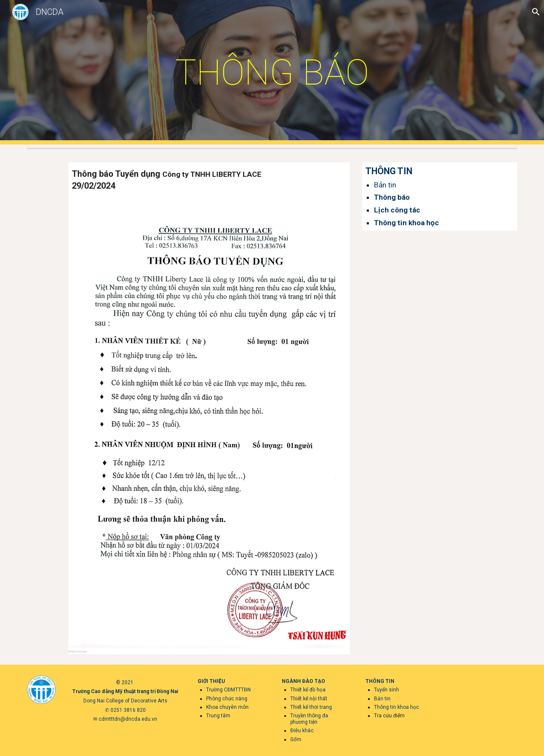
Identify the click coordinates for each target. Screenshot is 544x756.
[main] (272, 72)
